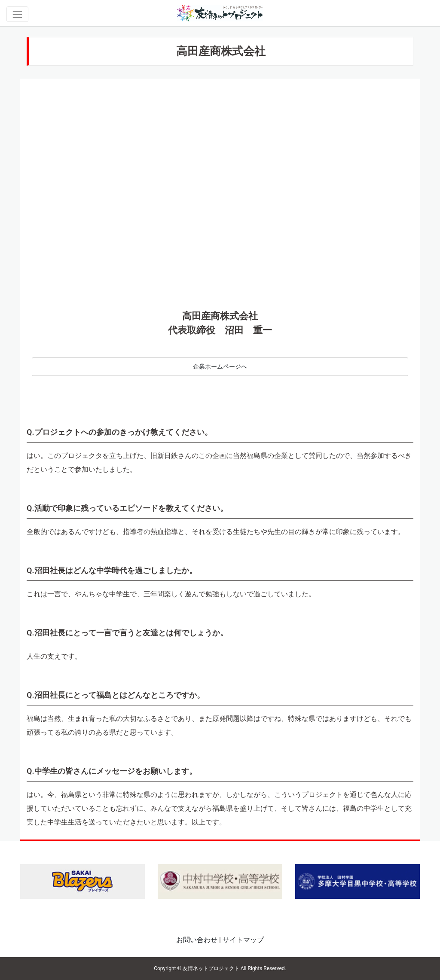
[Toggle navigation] (17, 14)
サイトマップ (243, 940)
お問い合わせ (197, 940)
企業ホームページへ (220, 367)
